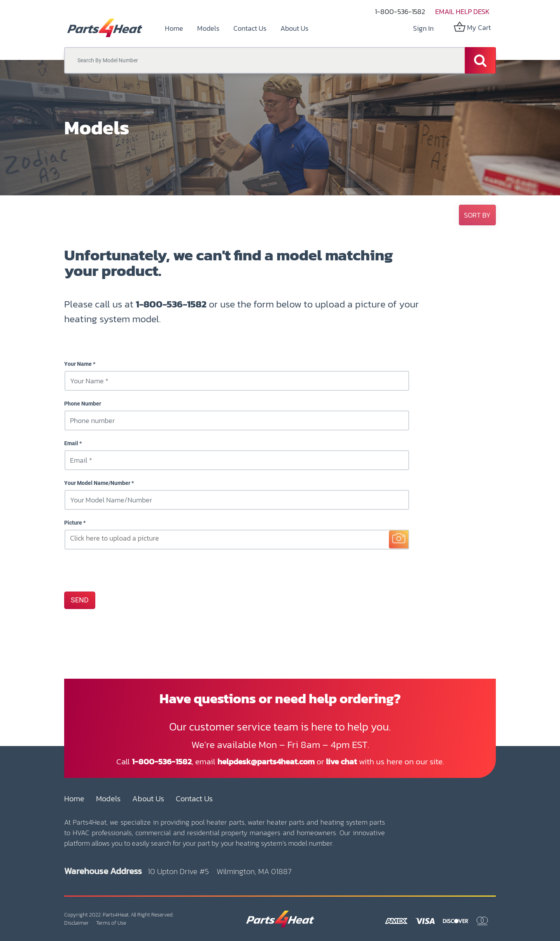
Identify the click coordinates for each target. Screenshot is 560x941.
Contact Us (194, 799)
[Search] (480, 60)
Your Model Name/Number (97, 483)
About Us (148, 799)
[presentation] (123, 570)
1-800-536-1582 (400, 11)
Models (108, 799)
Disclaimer (76, 923)
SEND (80, 600)
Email (71, 443)
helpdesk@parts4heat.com (266, 761)
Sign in (423, 28)
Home (74, 799)
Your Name (78, 364)
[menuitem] (174, 28)
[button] (477, 215)
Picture (73, 523)
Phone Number (83, 404)
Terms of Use (111, 923)
